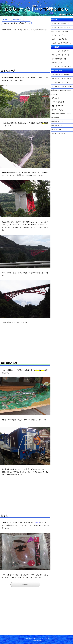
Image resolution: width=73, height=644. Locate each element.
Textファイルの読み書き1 (60, 39)
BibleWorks (55, 118)
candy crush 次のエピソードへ (62, 114)
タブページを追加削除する (60, 23)
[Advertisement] (25, 49)
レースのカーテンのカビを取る (62, 86)
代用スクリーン (57, 98)
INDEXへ (25, 584)
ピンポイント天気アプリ (60, 82)
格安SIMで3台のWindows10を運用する (62, 90)
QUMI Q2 (54, 94)
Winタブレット (56, 129)
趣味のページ (17, 19)
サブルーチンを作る (58, 35)
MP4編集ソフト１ (57, 122)
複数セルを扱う (57, 63)
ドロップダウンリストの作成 (61, 67)
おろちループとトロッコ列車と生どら (62, 78)
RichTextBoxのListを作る (60, 31)
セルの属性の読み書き (59, 59)
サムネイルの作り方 (58, 133)
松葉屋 (38, 522)
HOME (5, 19)
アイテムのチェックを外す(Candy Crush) (62, 75)
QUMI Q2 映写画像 (58, 102)
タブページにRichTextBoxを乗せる (62, 27)
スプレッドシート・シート (60, 55)
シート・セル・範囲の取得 (60, 51)
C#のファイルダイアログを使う (62, 43)
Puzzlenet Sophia (43, 638)
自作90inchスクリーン (59, 110)
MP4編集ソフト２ (57, 126)
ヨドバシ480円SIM (58, 106)
